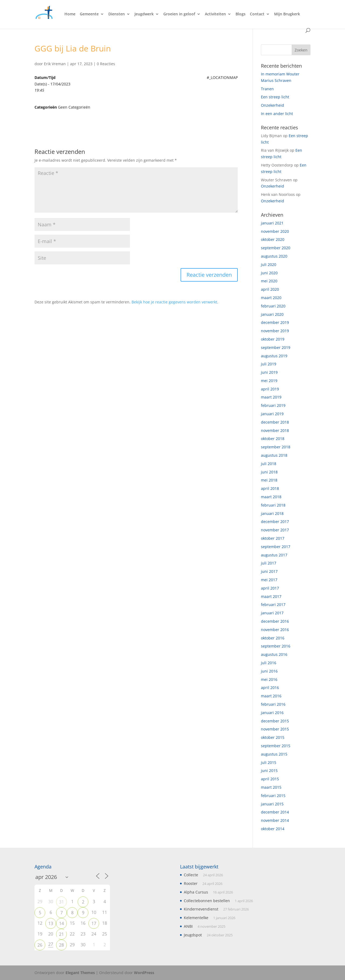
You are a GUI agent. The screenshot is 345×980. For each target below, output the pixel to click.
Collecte (191, 875)
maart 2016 (271, 696)
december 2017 (275, 522)
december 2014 (275, 812)
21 (61, 934)
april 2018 (270, 488)
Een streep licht (275, 97)
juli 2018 (269, 464)
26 (40, 945)
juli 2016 (269, 663)
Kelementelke (196, 918)
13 (51, 923)
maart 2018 (271, 497)
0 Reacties (106, 64)
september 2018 (276, 447)
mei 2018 (269, 480)
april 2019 (270, 389)
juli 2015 (269, 762)
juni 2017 (269, 571)
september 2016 (276, 646)
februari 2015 (273, 796)
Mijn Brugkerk (287, 14)
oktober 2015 (273, 737)
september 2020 (276, 248)
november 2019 (275, 331)
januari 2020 (272, 314)
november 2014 (275, 820)
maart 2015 (271, 787)
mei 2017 (269, 580)
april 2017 (270, 588)
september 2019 (276, 347)
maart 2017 (271, 596)
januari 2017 (272, 613)
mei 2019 (269, 381)
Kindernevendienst (201, 909)
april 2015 (270, 779)
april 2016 (270, 688)
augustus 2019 (274, 356)
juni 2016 (269, 671)
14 (61, 923)
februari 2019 (273, 405)
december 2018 (275, 422)
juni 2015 (269, 771)
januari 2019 (272, 414)
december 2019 (275, 322)
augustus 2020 (274, 256)
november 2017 (275, 530)
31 (61, 902)
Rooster (191, 883)
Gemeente (89, 14)
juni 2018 (269, 472)
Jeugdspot (193, 935)
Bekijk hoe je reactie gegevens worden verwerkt (174, 302)
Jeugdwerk (144, 14)
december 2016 (275, 621)
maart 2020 (271, 298)
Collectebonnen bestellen (207, 901)
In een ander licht (277, 114)
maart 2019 (271, 397)
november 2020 (275, 231)
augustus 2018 (274, 455)
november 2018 (275, 430)
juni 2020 (269, 273)
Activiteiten (215, 14)
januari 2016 (272, 713)
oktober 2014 (273, 829)
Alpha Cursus (196, 892)
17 (94, 923)
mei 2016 (269, 679)
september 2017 (276, 547)
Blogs (241, 14)
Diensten (117, 14)
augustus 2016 (274, 654)
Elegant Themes (80, 973)
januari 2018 (272, 513)
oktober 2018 (273, 439)
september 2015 (276, 746)
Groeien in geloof (179, 14)
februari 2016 (273, 704)
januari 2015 (272, 804)
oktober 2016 (273, 638)
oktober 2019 (273, 339)
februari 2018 (273, 505)
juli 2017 (269, 563)
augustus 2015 (274, 754)
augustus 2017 (274, 555)
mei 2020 (269, 281)
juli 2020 (269, 264)
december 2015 (275, 721)
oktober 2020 (273, 239)
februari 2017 (273, 605)
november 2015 (275, 729)
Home (70, 14)
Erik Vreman (55, 64)
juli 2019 (269, 364)
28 (61, 945)
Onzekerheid (272, 105)
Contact (257, 14)
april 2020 (270, 289)
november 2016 (275, 630)
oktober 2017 (273, 538)
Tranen (267, 89)
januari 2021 (272, 223)
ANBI (188, 926)
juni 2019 (269, 372)
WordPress (144, 973)
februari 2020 (273, 306)
